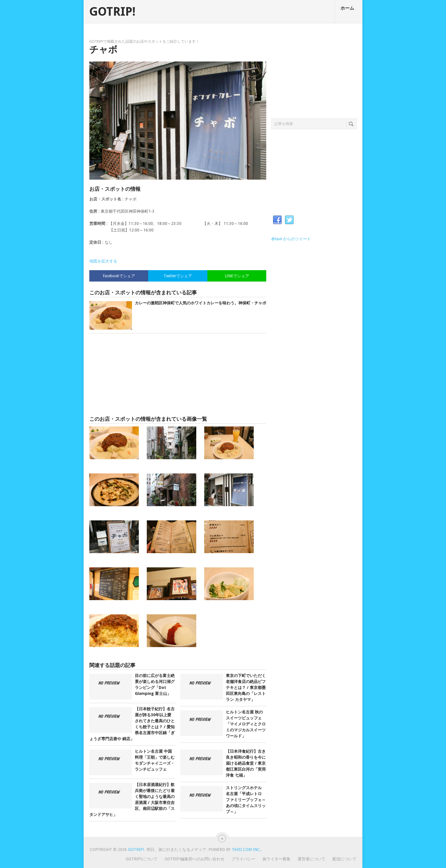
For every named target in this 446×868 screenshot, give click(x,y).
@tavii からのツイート (291, 239)
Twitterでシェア (178, 276)
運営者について (311, 859)
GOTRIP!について (142, 859)
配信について (344, 859)
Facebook (277, 220)
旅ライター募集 (276, 859)
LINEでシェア (237, 276)
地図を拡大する (103, 261)
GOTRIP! (112, 12)
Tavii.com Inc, (246, 849)
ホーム (347, 8)
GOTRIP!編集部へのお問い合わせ (195, 859)
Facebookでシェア (119, 276)
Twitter (289, 220)
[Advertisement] (178, 375)
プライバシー (243, 859)
